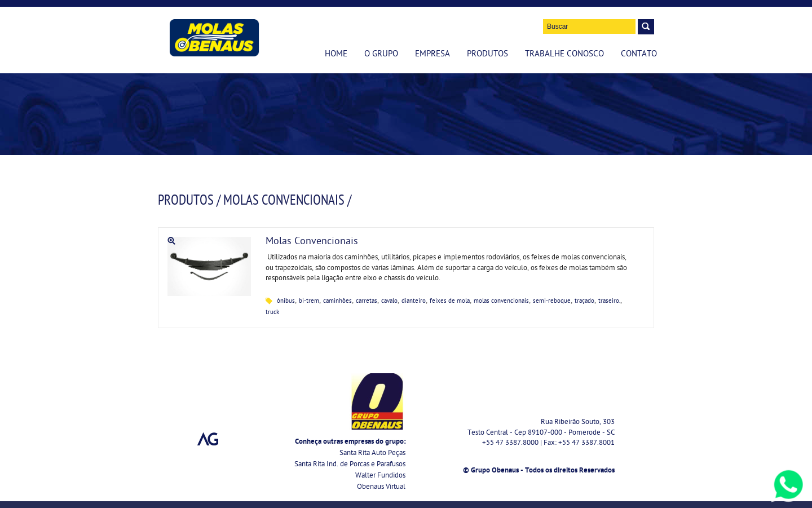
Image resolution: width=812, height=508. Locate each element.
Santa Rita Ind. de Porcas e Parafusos (350, 465)
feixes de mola (450, 301)
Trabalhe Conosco (564, 55)
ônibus (286, 301)
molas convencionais (501, 301)
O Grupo (381, 55)
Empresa (433, 55)
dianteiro (414, 301)
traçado (584, 301)
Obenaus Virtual (381, 487)
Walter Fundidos (380, 476)
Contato (639, 55)
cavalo (389, 301)
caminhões (337, 301)
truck (272, 313)
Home (336, 55)
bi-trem (309, 301)
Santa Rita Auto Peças (372, 454)
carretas (367, 301)
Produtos (487, 55)
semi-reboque (552, 301)
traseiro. (609, 301)
